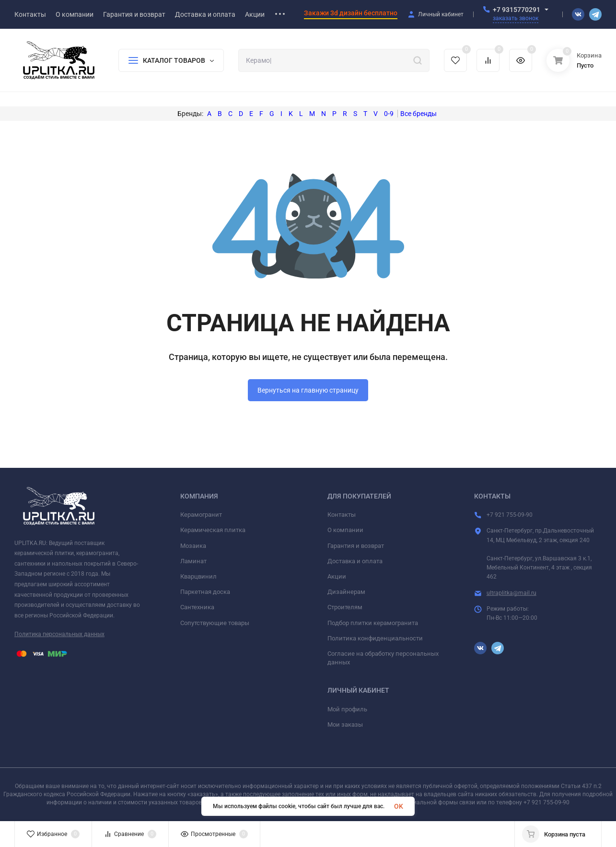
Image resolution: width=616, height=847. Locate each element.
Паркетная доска (205, 592)
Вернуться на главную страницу (308, 390)
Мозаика (193, 546)
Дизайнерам (346, 592)
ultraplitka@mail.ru (511, 593)
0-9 (389, 114)
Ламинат (193, 561)
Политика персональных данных (59, 634)
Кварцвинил (198, 576)
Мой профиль (347, 709)
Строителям (345, 607)
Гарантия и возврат (356, 546)
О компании (345, 530)
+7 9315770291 (517, 10)
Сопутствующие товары (215, 623)
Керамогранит (201, 515)
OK (399, 806)
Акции (337, 576)
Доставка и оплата (355, 561)
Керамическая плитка (213, 530)
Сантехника (197, 607)
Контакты (342, 515)
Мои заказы (345, 725)
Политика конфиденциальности (375, 638)
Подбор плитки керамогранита (373, 623)
